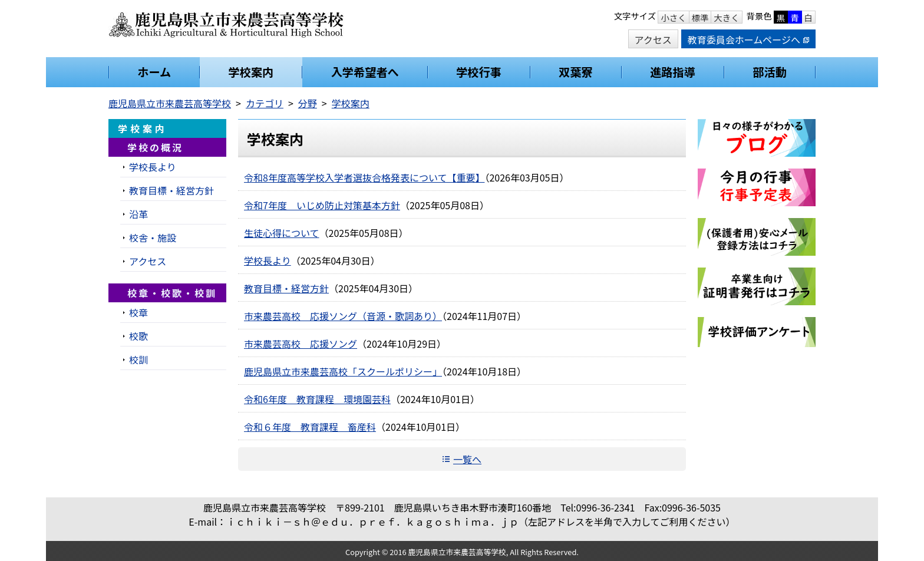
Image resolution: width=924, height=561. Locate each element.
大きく (726, 17)
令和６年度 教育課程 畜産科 (310, 427)
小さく (673, 17)
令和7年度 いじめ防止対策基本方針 (322, 205)
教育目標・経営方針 (286, 288)
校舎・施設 (153, 237)
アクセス (653, 39)
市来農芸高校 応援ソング (301, 344)
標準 (700, 17)
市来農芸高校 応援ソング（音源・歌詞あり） (343, 316)
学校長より (268, 260)
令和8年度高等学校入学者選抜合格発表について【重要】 (364, 177)
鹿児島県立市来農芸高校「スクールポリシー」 (343, 371)
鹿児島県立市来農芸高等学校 (170, 103)
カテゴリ (265, 103)
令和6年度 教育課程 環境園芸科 (317, 399)
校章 (138, 312)
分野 (308, 103)
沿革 (138, 214)
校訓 (138, 359)
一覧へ (467, 459)
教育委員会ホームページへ (748, 39)
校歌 (138, 336)
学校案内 (351, 103)
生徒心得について (282, 233)
